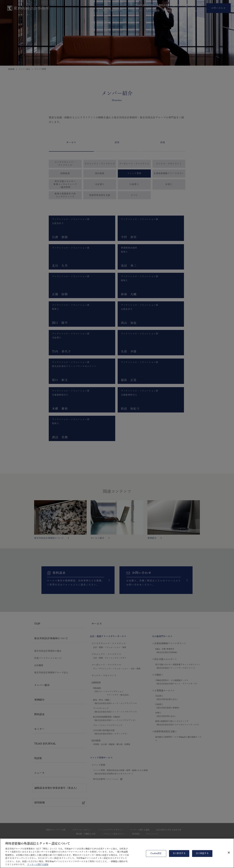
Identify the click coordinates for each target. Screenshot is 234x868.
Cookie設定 (156, 859)
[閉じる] (229, 859)
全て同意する (202, 859)
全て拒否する (179, 859)
